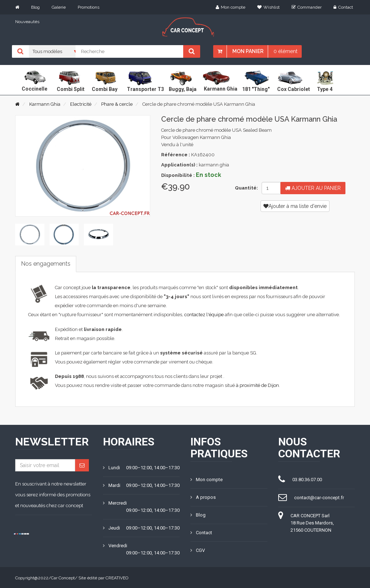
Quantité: (246, 188)
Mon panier (248, 51)
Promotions (89, 7)
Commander (307, 7)
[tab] (30, 235)
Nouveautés (27, 22)
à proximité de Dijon (257, 385)
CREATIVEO (117, 577)
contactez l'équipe (204, 315)
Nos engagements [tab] (46, 264)
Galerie (59, 7)
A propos (203, 496)
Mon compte (231, 7)
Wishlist (268, 7)
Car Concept (63, 577)
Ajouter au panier (313, 188)
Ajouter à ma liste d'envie (295, 206)
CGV (198, 550)
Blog (35, 7)
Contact (343, 7)
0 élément (285, 51)
